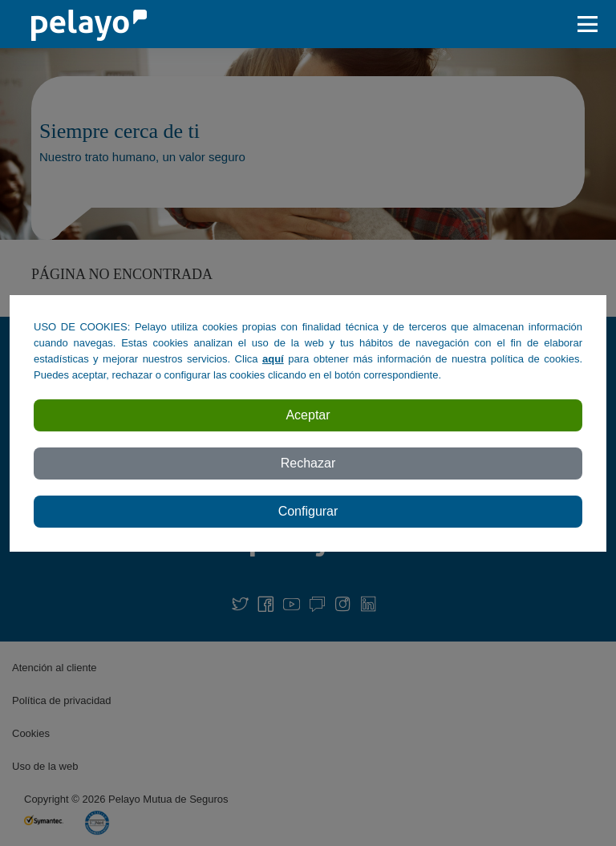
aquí (273, 359)
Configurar (308, 511)
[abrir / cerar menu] (592, 24)
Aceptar (308, 415)
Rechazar (308, 463)
